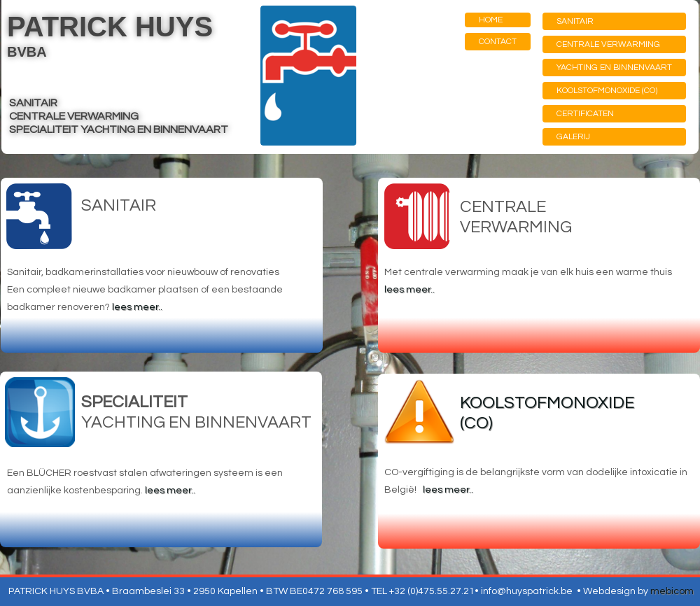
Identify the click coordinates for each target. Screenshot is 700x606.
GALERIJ (573, 137)
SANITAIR (575, 21)
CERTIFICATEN (585, 114)
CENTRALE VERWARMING (608, 44)
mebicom (672, 591)
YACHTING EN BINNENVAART (614, 68)
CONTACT (498, 42)
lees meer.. (137, 307)
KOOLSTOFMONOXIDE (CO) (607, 91)
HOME (491, 20)
